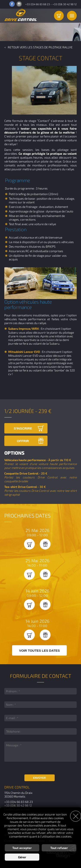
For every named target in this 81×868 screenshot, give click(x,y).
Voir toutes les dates (39, 651)
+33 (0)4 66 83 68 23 (38, 4)
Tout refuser (59, 848)
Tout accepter (22, 848)
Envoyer (39, 778)
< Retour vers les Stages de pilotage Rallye (38, 47)
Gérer (22, 857)
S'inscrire (23, 428)
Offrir (23, 441)
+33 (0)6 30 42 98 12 (65, 4)
